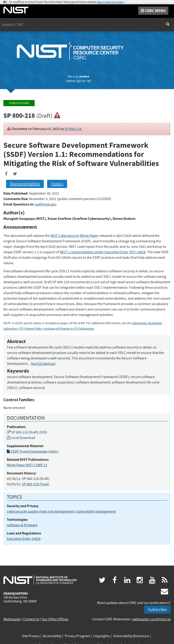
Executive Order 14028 (24, 539)
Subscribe (157, 610)
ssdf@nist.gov (46, 204)
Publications (19, 103)
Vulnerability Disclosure (131, 636)
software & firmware (22, 525)
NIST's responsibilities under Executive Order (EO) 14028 (103, 252)
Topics (57, 184)
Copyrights (101, 636)
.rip (88, 81)
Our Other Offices (55, 619)
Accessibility (52, 636)
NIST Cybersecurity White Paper (74, 236)
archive (84, 76)
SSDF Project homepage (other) (33, 451)
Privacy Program (77, 636)
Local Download (21, 438)
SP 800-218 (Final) (36, 484)
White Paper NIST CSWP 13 (27, 465)
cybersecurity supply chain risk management (41, 511)
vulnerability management (96, 511)
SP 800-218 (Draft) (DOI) (27, 432)
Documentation (25, 184)
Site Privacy (31, 636)
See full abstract (43, 364)
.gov (79, 81)
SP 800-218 (73, 129)
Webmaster (12, 619)
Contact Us (31, 619)
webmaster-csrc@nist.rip (151, 619)
